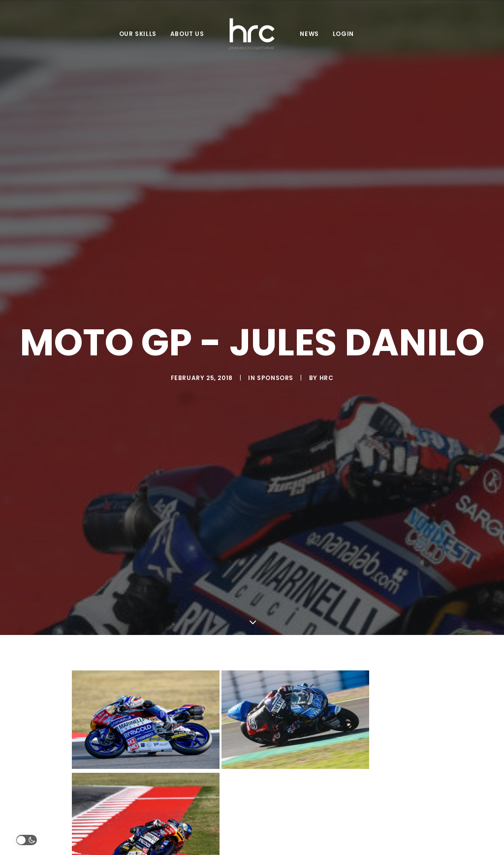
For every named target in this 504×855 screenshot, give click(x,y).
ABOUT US (187, 34)
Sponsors (275, 341)
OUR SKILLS (138, 34)
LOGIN (343, 34)
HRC (327, 341)
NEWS (309, 34)
